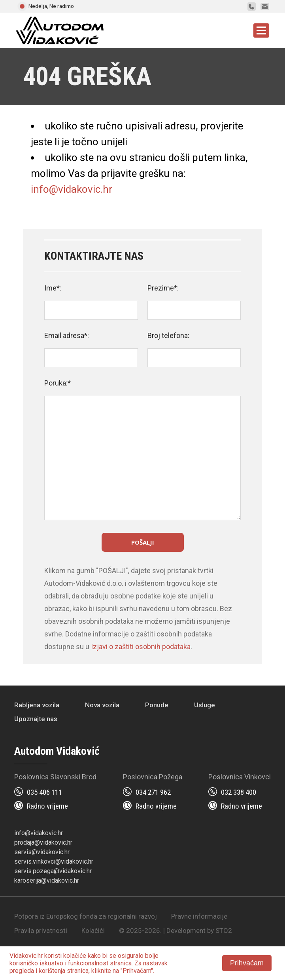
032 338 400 (239, 792)
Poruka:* (58, 383)
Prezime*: (163, 288)
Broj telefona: (168, 335)
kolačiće (75, 956)
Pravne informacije (199, 916)
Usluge (205, 705)
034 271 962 (153, 792)
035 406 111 (44, 792)
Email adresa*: (67, 335)
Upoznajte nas (36, 719)
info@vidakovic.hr (72, 189)
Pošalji (143, 542)
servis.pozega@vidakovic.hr (53, 871)
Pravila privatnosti (41, 931)
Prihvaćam (247, 963)
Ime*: (53, 288)
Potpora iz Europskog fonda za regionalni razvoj (86, 916)
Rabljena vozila (37, 705)
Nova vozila (102, 705)
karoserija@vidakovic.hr (47, 880)
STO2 (224, 931)
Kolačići (93, 931)
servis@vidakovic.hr (42, 852)
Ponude (157, 705)
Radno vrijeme (47, 806)
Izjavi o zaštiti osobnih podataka (141, 647)
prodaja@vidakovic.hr (43, 842)
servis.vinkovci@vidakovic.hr (54, 861)
